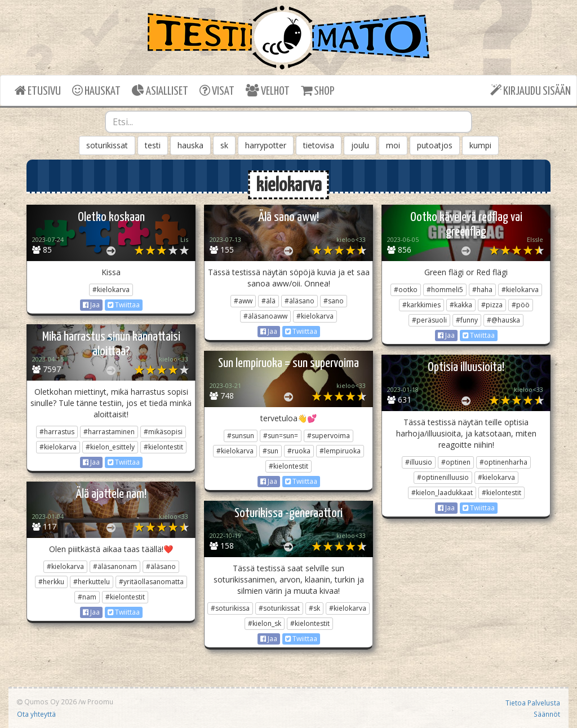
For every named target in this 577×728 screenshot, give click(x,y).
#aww (243, 301)
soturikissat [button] (107, 145)
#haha (482, 290)
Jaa (91, 305)
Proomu (100, 701)
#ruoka (299, 451)
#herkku (51, 582)
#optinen (456, 462)
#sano (334, 301)
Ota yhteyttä (36, 714)
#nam (87, 597)
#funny (467, 320)
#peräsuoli (429, 320)
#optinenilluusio (443, 477)
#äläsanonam (115, 566)
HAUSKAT (96, 91)
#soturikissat (279, 608)
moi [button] (393, 145)
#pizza (492, 305)
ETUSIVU (38, 91)
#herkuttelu (92, 582)
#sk (314, 608)
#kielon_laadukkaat (442, 493)
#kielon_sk (265, 623)
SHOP (318, 91)
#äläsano (299, 301)
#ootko (406, 290)
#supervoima (329, 436)
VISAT (217, 91)
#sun (270, 451)
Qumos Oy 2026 (47, 701)
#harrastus (57, 432)
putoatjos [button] (435, 145)
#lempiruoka (340, 451)
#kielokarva (111, 290)
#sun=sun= (281, 436)
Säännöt (547, 714)
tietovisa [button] (319, 145)
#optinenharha (503, 462)
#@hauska (503, 320)
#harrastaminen (109, 432)
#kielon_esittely (110, 447)
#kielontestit (163, 447)
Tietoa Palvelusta (533, 703)
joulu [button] (360, 145)
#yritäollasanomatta (151, 582)
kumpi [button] (480, 145)
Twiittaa (124, 305)
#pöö (521, 305)
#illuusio (419, 462)
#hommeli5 (445, 290)
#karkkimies (421, 305)
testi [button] (153, 145)
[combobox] (289, 122)
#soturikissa (230, 608)
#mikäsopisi (163, 432)
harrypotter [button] (266, 145)
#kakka (461, 305)
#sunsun (241, 436)
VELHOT (268, 91)
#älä (268, 301)
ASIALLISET (160, 91)
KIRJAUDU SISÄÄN (531, 91)
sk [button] (224, 145)
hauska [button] (190, 145)
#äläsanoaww (265, 316)
